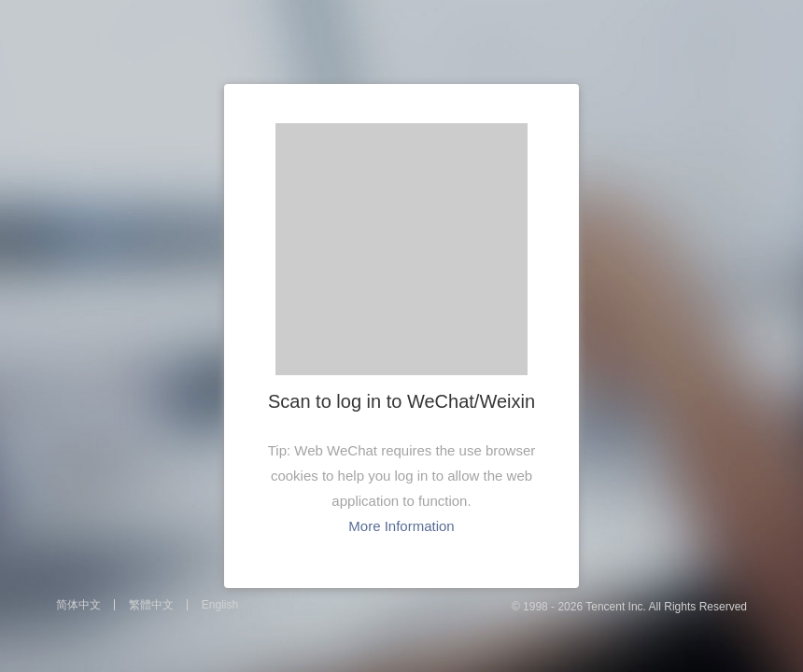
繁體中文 (151, 605)
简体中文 (78, 605)
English (220, 605)
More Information (401, 526)
